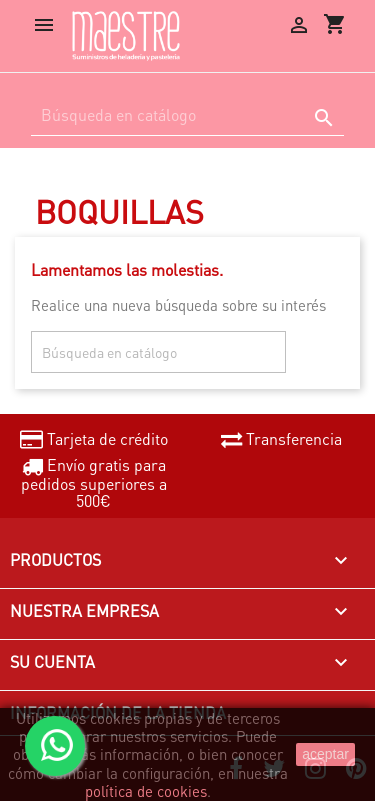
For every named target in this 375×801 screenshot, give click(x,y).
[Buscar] (187, 115)
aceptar (325, 754)
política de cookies (146, 791)
